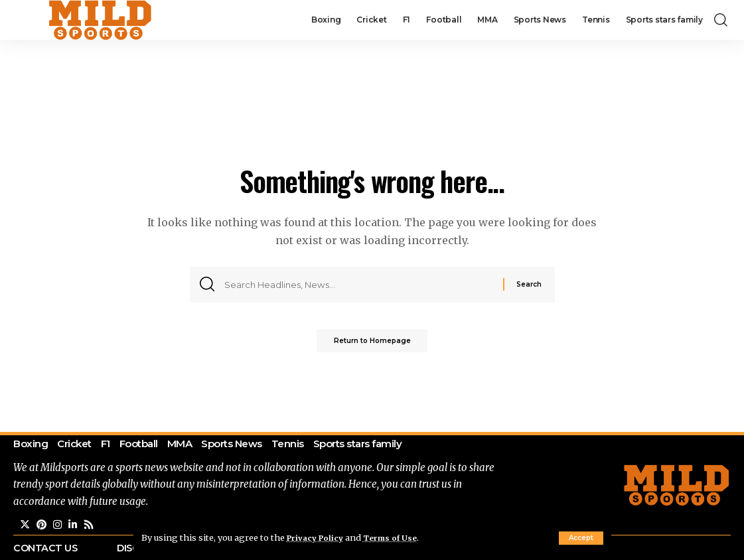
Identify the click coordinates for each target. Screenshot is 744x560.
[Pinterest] (42, 528)
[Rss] (92, 528)
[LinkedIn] (75, 528)
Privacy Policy (318, 537)
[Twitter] (25, 528)
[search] (721, 20)
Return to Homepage (372, 343)
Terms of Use (398, 537)
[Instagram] (59, 528)
